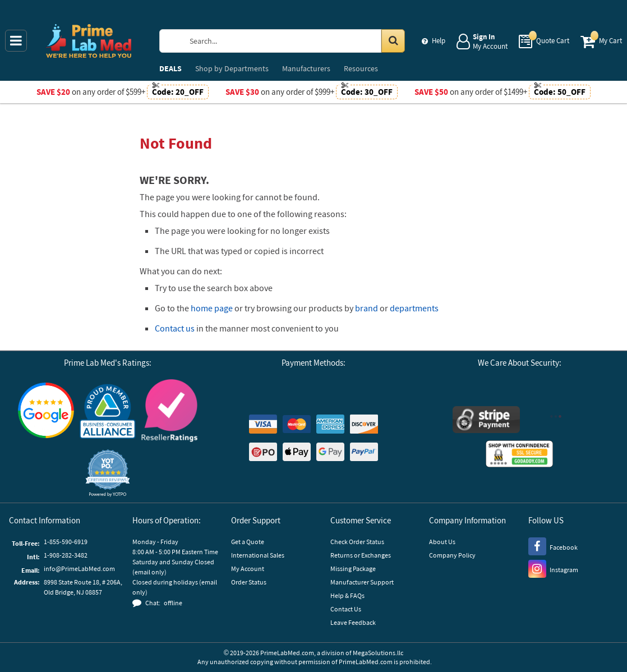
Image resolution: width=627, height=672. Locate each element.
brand (366, 308)
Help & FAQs (347, 595)
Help (439, 41)
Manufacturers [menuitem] (306, 68)
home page (212, 308)
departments (414, 308)
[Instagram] (553, 568)
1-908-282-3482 (66, 555)
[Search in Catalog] (393, 41)
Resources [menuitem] (361, 68)
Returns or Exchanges (361, 555)
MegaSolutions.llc (378, 653)
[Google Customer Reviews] (46, 412)
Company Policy (452, 555)
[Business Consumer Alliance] (108, 412)
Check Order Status (357, 542)
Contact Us (346, 609)
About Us (442, 542)
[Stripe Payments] (486, 421)
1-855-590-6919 (66, 542)
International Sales (258, 555)
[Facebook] (553, 546)
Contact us (175, 328)
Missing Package (353, 569)
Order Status (249, 582)
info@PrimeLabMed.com (79, 569)
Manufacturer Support (362, 582)
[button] (108, 473)
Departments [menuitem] (232, 68)
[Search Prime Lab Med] (294, 41)
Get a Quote (248, 542)
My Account (248, 569)
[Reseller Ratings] (169, 412)
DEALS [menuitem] (170, 68)
